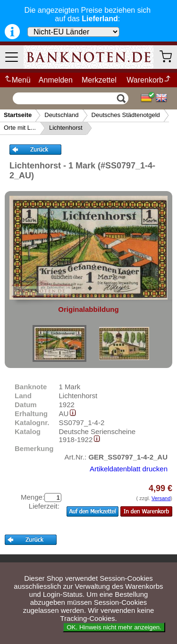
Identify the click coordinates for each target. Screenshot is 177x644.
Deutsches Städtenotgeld (126, 115)
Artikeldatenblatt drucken (129, 469)
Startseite (18, 115)
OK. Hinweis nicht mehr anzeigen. (114, 627)
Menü (17, 80)
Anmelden (56, 80)
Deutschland (61, 115)
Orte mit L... (20, 128)
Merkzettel (99, 80)
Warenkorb (149, 80)
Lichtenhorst (66, 128)
